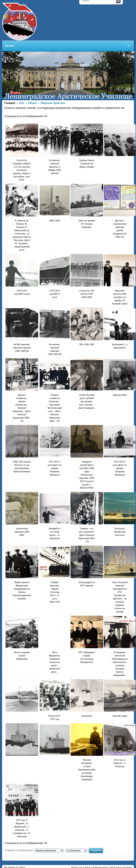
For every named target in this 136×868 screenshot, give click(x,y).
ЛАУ (22, 103)
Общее (33, 103)
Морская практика (53, 103)
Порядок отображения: (34, 850)
